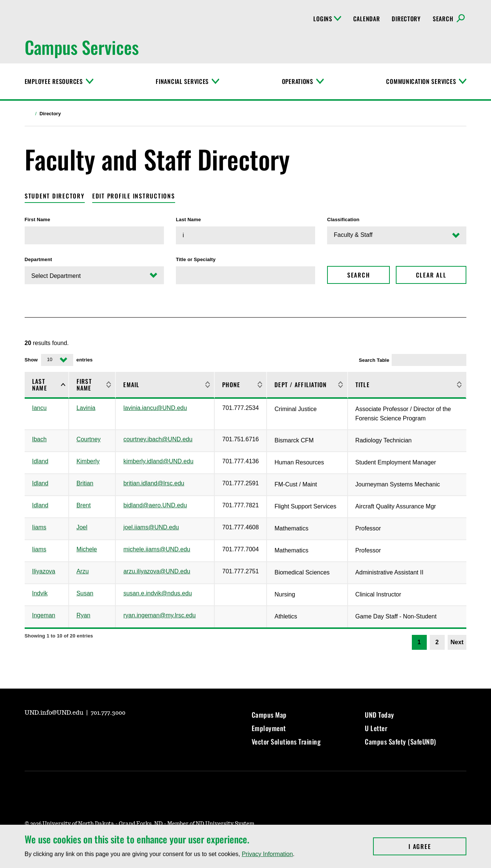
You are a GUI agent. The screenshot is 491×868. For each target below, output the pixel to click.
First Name (38, 220)
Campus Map (269, 715)
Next (457, 642)
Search (359, 275)
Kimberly (88, 461)
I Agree (437, 846)
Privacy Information (267, 854)
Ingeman (44, 615)
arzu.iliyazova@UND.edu (157, 571)
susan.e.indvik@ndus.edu (157, 593)
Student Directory (55, 196)
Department (38, 259)
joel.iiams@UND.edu (151, 527)
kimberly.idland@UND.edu (158, 461)
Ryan (83, 615)
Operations (298, 81)
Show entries (59, 360)
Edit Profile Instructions (134, 196)
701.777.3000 (108, 713)
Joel (82, 527)
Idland (40, 461)
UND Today (380, 715)
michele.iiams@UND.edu (157, 549)
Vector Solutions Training (286, 742)
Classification (343, 220)
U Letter (376, 728)
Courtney (89, 439)
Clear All (431, 275)
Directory (406, 19)
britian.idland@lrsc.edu (154, 483)
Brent (84, 505)
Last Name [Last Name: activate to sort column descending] (40, 385)
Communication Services (421, 81)
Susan (85, 593)
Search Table (413, 360)
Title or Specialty (196, 259)
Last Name (188, 220)
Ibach (39, 439)
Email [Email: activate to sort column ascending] (131, 385)
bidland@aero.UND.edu (155, 505)
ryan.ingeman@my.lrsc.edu (159, 615)
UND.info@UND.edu (55, 713)
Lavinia (86, 408)
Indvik (40, 593)
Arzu (83, 571)
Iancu (39, 408)
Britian (85, 483)
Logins (327, 19)
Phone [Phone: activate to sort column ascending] (231, 385)
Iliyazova (44, 571)
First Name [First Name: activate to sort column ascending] (84, 385)
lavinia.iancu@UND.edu (155, 408)
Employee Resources (54, 81)
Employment (269, 728)
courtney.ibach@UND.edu (158, 439)
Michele (87, 549)
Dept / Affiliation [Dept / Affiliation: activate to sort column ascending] (301, 385)
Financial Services (182, 81)
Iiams (39, 527)
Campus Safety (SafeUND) (400, 742)
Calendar (367, 19)
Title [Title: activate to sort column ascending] (363, 385)
